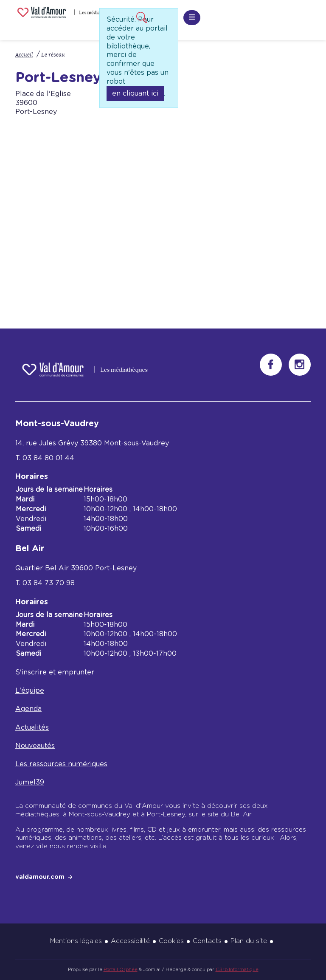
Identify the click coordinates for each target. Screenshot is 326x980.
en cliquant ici (135, 93)
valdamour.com (40, 877)
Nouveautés (35, 746)
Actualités (32, 728)
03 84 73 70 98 (49, 583)
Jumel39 (30, 782)
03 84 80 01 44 (48, 458)
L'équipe (30, 691)
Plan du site (249, 941)
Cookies (171, 941)
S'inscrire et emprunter (55, 672)
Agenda (28, 709)
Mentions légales (76, 941)
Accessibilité (130, 941)
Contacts (207, 941)
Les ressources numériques (61, 764)
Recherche (141, 16)
